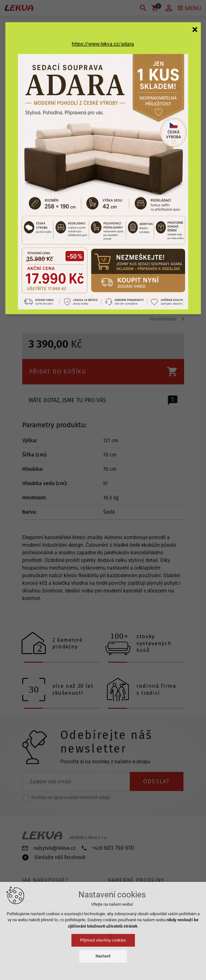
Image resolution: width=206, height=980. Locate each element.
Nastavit (103, 956)
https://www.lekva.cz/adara (103, 44)
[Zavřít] (195, 29)
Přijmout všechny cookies (103, 940)
